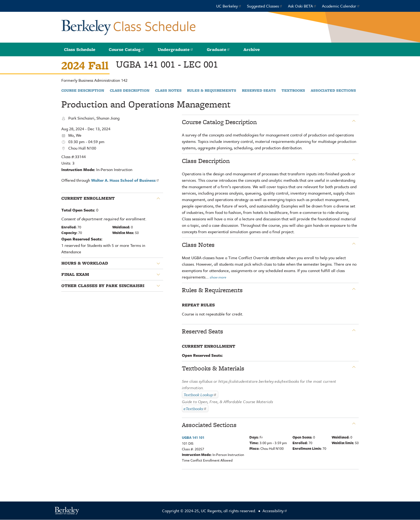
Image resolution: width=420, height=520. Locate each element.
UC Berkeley (229, 6)
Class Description (130, 91)
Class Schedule (80, 49)
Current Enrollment (88, 198)
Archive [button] (252, 49)
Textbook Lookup (200, 395)
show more (218, 277)
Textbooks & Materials (213, 368)
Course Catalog (127, 49)
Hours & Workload (85, 263)
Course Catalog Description (219, 122)
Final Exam (75, 274)
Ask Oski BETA (302, 6)
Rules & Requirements (212, 91)
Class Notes (168, 91)
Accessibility (275, 511)
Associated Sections (333, 91)
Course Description (83, 91)
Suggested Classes (265, 6)
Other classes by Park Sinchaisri (103, 286)
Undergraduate (176, 49)
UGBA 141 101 (193, 437)
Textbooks (293, 91)
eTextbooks (195, 408)
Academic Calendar (341, 6)
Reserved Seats (259, 91)
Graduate (218, 49)
